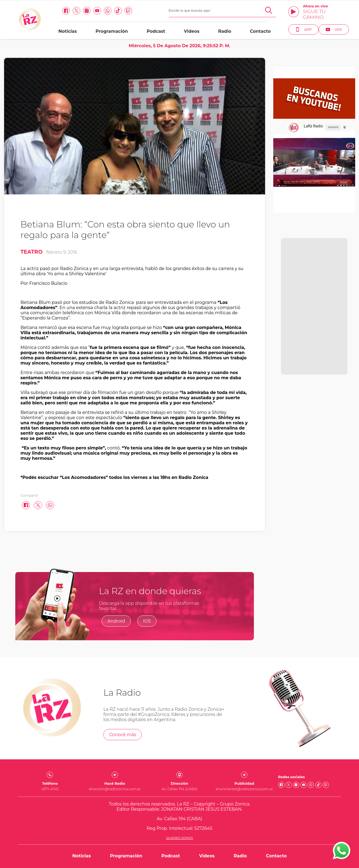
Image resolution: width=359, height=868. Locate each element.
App (303, 29)
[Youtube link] (97, 11)
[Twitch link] (128, 11)
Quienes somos (179, 838)
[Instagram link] (87, 11)
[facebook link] (66, 11)
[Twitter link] (76, 11)
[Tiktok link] (118, 11)
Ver (334, 29)
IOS (147, 621)
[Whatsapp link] (108, 11)
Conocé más (123, 735)
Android (116, 621)
